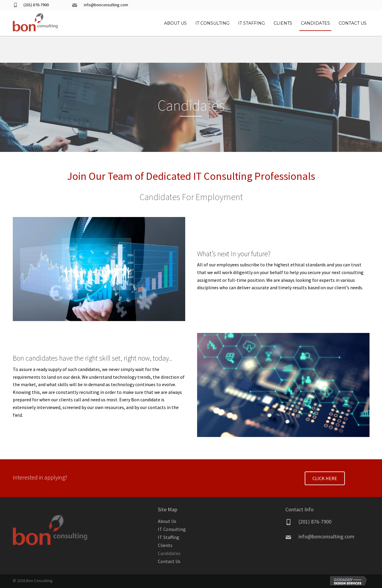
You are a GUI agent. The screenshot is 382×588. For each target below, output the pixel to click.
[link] (175, 23)
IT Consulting (172, 529)
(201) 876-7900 (36, 5)
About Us (167, 521)
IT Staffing (169, 537)
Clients (165, 545)
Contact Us (169, 561)
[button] (325, 478)
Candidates (169, 553)
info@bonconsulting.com (106, 5)
